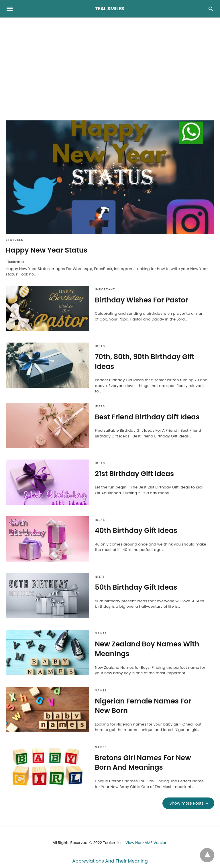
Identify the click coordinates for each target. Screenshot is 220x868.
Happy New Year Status (47, 250)
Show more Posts (187, 803)
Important (105, 289)
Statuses (14, 240)
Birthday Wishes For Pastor (141, 300)
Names (101, 633)
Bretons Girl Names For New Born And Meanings (143, 763)
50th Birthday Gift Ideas (136, 587)
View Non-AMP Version (146, 843)
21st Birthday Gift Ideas (134, 474)
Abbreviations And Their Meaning (110, 861)
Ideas (100, 346)
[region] (110, 67)
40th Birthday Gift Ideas (136, 530)
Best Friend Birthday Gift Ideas (147, 417)
